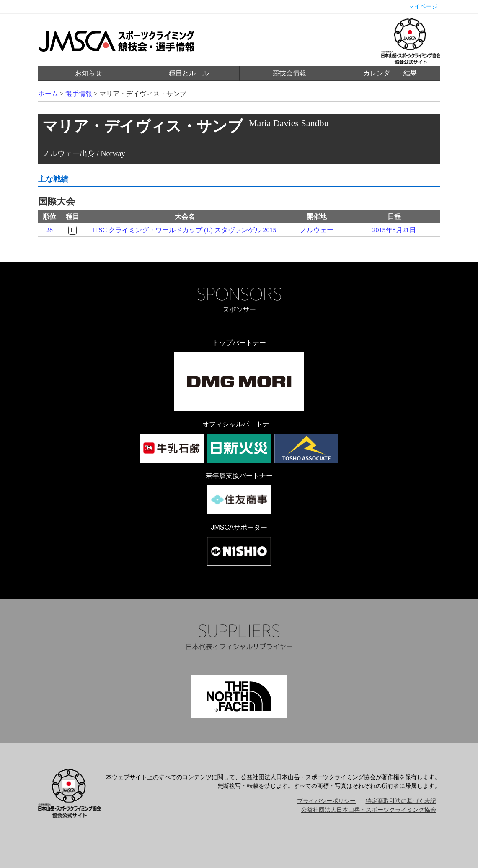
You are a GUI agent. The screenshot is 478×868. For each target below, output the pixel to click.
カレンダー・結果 (390, 73)
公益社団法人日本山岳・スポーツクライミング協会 (369, 810)
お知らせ (88, 73)
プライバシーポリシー (326, 801)
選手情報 (79, 94)
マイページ (423, 6)
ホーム (48, 94)
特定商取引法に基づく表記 (401, 801)
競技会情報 (289, 73)
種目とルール (189, 73)
